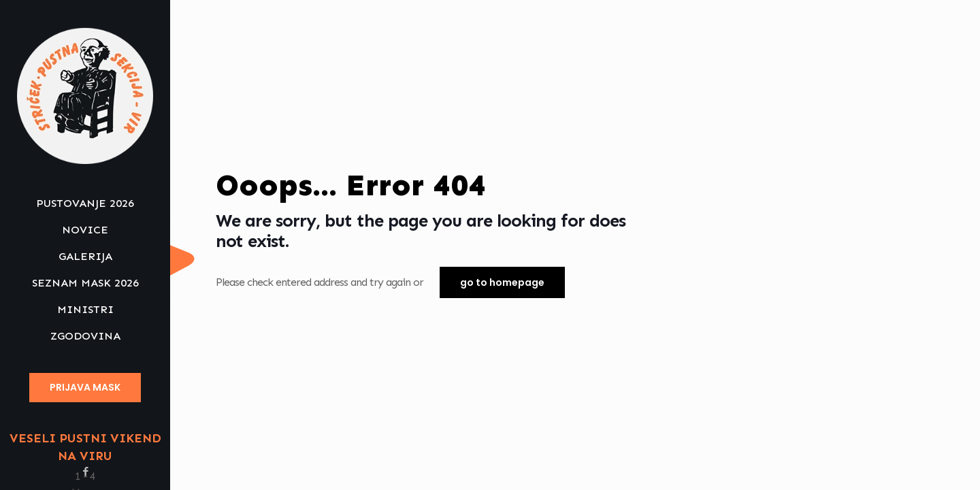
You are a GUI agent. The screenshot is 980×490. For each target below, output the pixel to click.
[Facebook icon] (85, 472)
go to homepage (502, 282)
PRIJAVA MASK (85, 387)
